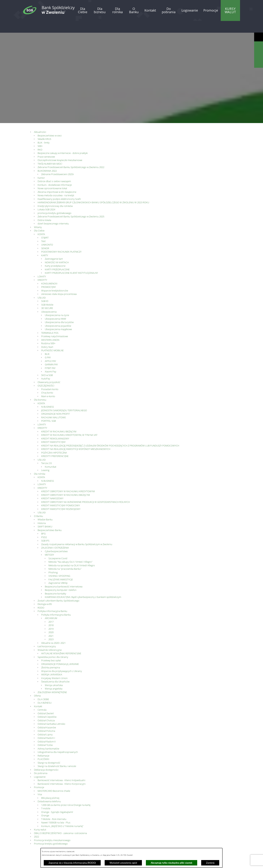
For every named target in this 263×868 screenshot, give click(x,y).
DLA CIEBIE (43, 687)
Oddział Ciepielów (47, 705)
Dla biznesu (40, 388)
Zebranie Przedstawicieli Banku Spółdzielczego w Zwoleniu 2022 (71, 155)
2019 (51, 617)
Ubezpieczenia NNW (55, 307)
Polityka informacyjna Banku (52, 599)
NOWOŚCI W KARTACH (57, 250)
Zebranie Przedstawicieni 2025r (58, 162)
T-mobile (46, 796)
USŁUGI (42, 286)
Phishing (53, 560)
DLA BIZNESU (45, 691)
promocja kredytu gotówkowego (54, 201)
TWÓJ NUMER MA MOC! (50, 152)
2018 (51, 613)
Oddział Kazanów (47, 716)
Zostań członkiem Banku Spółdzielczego (58, 589)
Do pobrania (41, 761)
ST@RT (45, 226)
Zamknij (210, 863)
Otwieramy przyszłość (49, 370)
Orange (45, 803)
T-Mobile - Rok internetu (54, 807)
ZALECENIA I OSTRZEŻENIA (55, 536)
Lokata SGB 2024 (46, 197)
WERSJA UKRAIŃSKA (52, 663)
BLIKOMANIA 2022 (47, 159)
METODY (49, 543)
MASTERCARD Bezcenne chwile (54, 779)
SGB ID (45, 289)
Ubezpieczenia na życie (57, 303)
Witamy (38, 215)
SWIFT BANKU (45, 515)
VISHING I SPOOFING (59, 564)
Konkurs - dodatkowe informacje (55, 173)
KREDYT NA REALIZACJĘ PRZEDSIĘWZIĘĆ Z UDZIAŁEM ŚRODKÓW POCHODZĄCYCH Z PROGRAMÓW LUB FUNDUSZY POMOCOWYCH (110, 434)
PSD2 (44, 525)
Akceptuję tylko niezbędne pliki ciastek (172, 863)
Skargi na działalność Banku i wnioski (57, 754)
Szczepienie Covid (58, 546)
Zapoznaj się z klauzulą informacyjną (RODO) (72, 863)
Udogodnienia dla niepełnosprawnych (58, 740)
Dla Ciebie (39, 219)
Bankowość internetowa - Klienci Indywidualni (61, 768)
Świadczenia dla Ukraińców (55, 670)
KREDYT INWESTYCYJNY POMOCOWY (61, 493)
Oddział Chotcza (46, 708)
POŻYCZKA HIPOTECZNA (54, 441)
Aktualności (40, 120)
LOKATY (42, 265)
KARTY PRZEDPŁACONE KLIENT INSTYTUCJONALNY (71, 261)
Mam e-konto (48, 384)
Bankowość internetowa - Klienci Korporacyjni (62, 772)
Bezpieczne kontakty (55, 582)
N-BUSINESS (48, 395)
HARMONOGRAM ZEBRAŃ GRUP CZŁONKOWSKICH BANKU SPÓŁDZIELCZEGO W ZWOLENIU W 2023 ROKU (93, 190)
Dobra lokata (44, 208)
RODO (41, 596)
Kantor (41, 166)
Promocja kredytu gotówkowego (51, 832)
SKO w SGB (47, 363)
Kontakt (38, 694)
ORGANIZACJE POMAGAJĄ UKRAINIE (60, 652)
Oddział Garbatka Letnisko (51, 712)
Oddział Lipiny (45, 723)
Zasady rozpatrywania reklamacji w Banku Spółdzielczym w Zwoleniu (77, 532)
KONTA (41, 222)
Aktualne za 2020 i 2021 (53, 631)
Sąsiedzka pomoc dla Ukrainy (53, 645)
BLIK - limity (44, 131)
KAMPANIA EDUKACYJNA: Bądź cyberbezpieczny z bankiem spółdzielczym (83, 585)
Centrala (42, 698)
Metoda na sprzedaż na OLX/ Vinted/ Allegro (72, 553)
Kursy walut (40, 818)
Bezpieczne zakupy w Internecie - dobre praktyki (63, 141)
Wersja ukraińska (54, 673)
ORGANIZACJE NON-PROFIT (55, 402)
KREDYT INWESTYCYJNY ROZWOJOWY (61, 497)
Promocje (39, 775)
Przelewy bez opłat (51, 648)
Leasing (45, 458)
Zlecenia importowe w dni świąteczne (57, 180)
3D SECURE (47, 296)
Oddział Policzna (46, 719)
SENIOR (45, 236)
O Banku (39, 504)
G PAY (48, 345)
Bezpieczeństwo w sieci (50, 124)
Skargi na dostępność (49, 751)
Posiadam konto (50, 377)
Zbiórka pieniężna (51, 656)
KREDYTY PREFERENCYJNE (55, 444)
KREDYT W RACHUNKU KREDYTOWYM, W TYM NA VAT (69, 423)
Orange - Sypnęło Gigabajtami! (57, 800)
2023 (51, 627)
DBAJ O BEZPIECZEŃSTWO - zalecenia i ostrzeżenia (60, 821)
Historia (42, 511)
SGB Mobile (47, 293)
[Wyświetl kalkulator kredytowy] (259, 55)
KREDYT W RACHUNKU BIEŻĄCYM (59, 420)
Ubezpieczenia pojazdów (58, 314)
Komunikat (51, 455)
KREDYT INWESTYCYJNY (53, 430)
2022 (37, 825)
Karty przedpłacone (55, 254)
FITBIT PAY (50, 356)
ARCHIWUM (51, 606)
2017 (51, 610)
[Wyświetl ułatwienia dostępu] (259, 37)
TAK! (43, 229)
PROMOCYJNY (49, 275)
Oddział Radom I (46, 726)
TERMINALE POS (50, 321)
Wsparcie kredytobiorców (55, 279)
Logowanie (40, 765)
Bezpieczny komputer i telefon (61, 578)
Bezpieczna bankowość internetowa (64, 575)
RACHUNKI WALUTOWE (54, 405)
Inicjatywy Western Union (54, 666)
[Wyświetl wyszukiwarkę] (259, 46)
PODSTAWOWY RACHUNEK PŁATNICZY (61, 240)
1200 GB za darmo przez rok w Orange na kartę (66, 793)
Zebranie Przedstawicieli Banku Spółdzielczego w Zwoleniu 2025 (71, 205)
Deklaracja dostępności (46, 758)
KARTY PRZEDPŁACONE (57, 257)
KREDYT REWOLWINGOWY (55, 427)
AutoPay (46, 367)
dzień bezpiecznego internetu (53, 212)
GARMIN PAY (51, 353)
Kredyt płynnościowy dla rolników (55, 194)
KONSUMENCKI (49, 272)
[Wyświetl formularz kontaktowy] (259, 63)
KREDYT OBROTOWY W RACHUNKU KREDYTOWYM (68, 479)
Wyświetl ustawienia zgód (123, 863)
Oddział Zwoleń (46, 701)
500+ (40, 134)
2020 (51, 620)
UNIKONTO (47, 233)
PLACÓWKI (43, 747)
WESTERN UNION (50, 328)
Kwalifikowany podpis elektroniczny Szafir (59, 187)
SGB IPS (45, 529)
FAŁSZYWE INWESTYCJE (61, 568)
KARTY (45, 243)
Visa (40, 782)
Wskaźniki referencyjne (50, 638)
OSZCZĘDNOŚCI (46, 374)
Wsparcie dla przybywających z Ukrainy (62, 659)
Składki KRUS (44, 127)
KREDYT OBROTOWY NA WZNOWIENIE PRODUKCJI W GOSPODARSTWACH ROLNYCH (85, 490)
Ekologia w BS (45, 592)
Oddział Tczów (45, 733)
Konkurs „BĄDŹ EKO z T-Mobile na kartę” (62, 814)
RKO (40, 138)
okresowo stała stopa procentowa (59, 282)
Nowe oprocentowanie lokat (52, 176)
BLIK (47, 342)
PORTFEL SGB (49, 409)
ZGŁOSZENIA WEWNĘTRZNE (52, 680)
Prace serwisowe (46, 145)
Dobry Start (47, 335)
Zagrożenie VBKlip (58, 571)
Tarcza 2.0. (47, 451)
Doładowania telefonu (49, 789)
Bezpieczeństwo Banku (50, 518)
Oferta (37, 684)
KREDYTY (42, 268)
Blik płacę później (50, 786)
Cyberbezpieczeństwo (56, 539)
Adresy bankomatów (48, 737)
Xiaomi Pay (51, 360)
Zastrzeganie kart (54, 247)
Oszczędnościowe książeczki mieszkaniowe (60, 148)
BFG (43, 522)
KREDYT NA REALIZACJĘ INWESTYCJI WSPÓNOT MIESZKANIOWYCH (76, 437)
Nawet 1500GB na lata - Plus (56, 811)
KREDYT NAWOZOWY (52, 486)
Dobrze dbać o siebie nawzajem (54, 169)
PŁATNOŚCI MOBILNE (52, 338)
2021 (51, 624)
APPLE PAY (50, 349)
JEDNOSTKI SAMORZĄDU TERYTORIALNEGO (64, 398)
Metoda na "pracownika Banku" (65, 557)
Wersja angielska (54, 677)
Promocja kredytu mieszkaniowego (52, 828)
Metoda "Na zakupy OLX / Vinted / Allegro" (70, 550)
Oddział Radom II (47, 730)
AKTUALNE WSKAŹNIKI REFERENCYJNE (61, 641)
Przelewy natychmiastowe (55, 324)
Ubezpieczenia (49, 300)
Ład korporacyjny (47, 634)
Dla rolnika (40, 462)
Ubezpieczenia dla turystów (59, 310)
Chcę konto (47, 381)
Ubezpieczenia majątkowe (58, 317)
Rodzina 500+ (48, 331)
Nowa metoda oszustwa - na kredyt (56, 183)
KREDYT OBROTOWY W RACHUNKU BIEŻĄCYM (66, 483)
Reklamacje (43, 744)
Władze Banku (45, 508)
